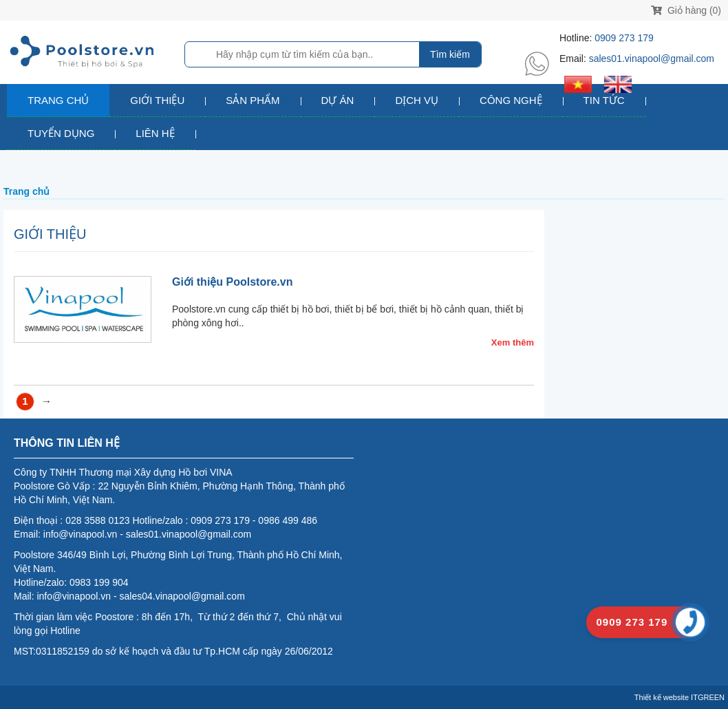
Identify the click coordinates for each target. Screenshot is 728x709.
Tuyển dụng (61, 133)
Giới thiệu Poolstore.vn (232, 282)
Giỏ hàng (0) (686, 10)
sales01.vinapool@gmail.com (652, 59)
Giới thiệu (157, 100)
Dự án (338, 100)
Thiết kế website (662, 697)
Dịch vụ (417, 100)
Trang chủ (58, 100)
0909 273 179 (624, 38)
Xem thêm (513, 342)
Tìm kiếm (450, 54)
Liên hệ (155, 133)
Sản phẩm (253, 100)
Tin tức (604, 100)
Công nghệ (511, 100)
